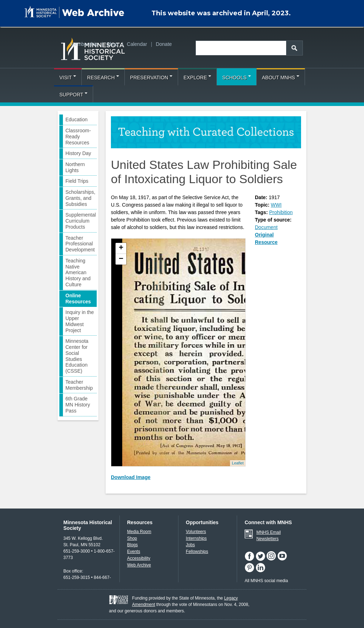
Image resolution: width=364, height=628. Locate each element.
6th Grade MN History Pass (78, 405)
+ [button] (121, 248)
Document (266, 227)
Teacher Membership (79, 385)
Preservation (151, 78)
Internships (196, 538)
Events (134, 552)
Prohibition (281, 212)
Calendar (137, 44)
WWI (276, 205)
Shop (113, 44)
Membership (84, 44)
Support (73, 95)
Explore (197, 78)
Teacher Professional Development (80, 244)
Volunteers (196, 532)
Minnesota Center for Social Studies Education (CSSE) (77, 356)
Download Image (131, 477)
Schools (236, 78)
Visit (68, 78)
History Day (78, 153)
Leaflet (238, 463)
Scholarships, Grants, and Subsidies (80, 198)
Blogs (133, 545)
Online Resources (78, 299)
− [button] (121, 259)
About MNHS (281, 78)
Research (103, 78)
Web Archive (139, 565)
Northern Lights (75, 167)
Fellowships (197, 552)
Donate (164, 44)
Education (76, 119)
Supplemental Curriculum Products (81, 221)
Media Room (139, 532)
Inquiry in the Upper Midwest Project (80, 321)
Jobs (190, 545)
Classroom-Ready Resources (78, 137)
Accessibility (139, 558)
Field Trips (77, 181)
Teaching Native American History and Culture (78, 273)
